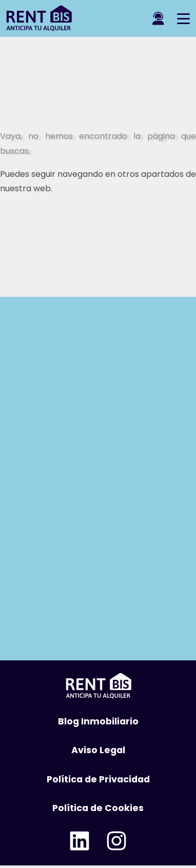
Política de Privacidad (98, 779)
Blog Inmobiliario (98, 721)
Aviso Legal (98, 750)
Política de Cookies (98, 808)
